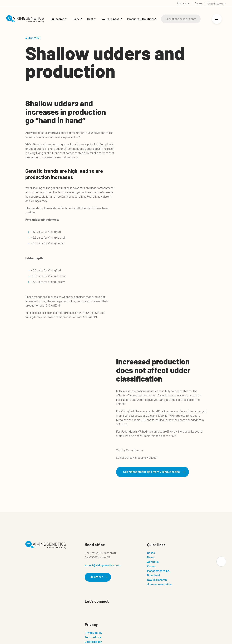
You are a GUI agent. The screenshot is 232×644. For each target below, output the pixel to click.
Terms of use (93, 637)
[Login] (206, 19)
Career (151, 566)
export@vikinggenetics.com (103, 565)
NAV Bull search (157, 580)
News (151, 557)
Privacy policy (93, 633)
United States (215, 3)
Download (154, 575)
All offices (98, 577)
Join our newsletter (160, 584)
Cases (151, 553)
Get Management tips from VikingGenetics (155, 472)
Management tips (158, 571)
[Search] (181, 19)
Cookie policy (93, 642)
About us (153, 562)
